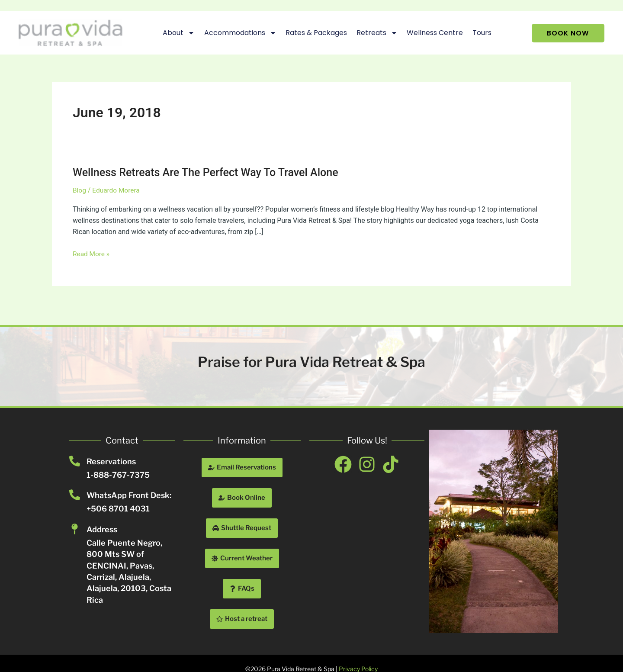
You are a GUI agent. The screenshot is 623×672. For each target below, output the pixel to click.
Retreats (372, 33)
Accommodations (236, 33)
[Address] (75, 529)
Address (102, 529)
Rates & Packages (312, 33)
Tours (478, 33)
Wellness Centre (430, 33)
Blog (80, 190)
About (174, 33)
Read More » (92, 254)
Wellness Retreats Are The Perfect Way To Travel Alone (210, 172)
